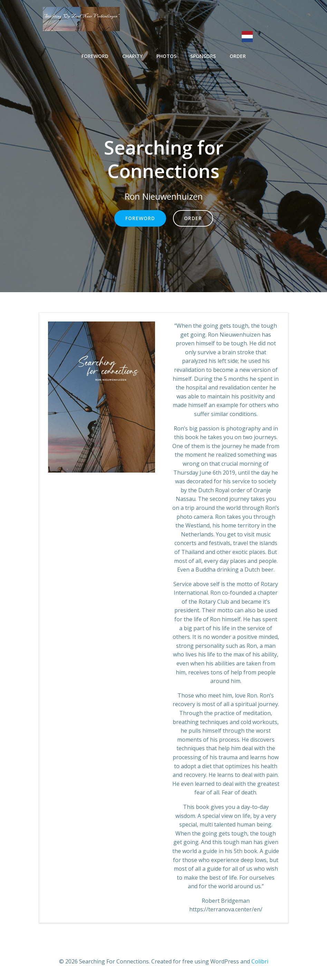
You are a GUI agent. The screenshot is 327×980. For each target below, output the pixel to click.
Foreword (95, 56)
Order (238, 56)
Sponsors (203, 56)
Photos (166, 56)
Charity (132, 56)
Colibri (260, 961)
